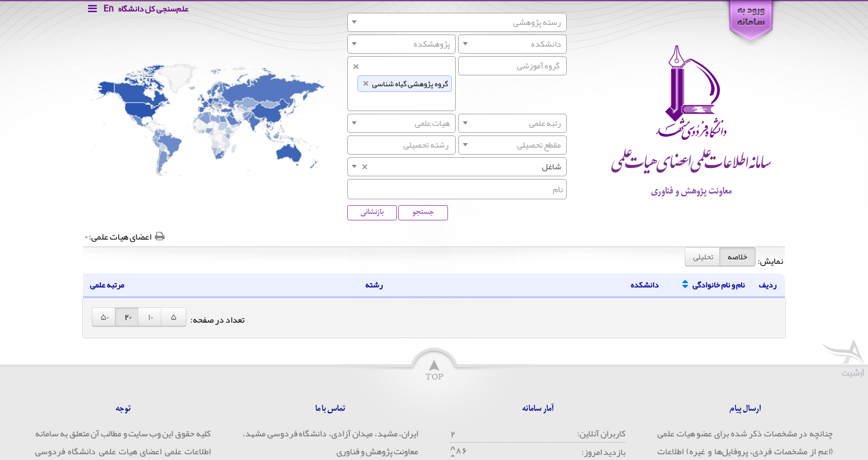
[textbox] (457, 22)
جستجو (423, 212)
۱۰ (151, 317)
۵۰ (105, 317)
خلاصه (737, 257)
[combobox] (457, 22)
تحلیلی (703, 257)
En (108, 9)
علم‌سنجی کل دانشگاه (153, 9)
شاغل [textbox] (461, 167)
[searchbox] (513, 65)
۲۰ (128, 317)
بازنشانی (372, 212)
